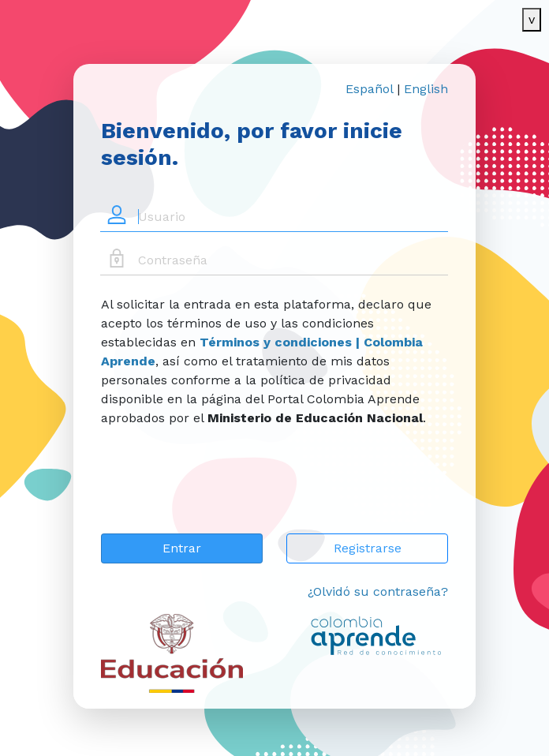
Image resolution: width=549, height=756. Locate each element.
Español (369, 89)
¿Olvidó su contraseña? (378, 591)
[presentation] (221, 490)
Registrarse (368, 548)
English (426, 89)
